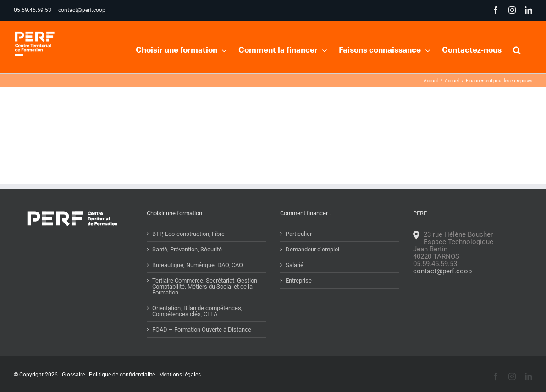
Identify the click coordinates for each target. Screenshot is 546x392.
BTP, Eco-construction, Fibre (188, 252)
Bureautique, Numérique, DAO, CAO (198, 283)
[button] (517, 49)
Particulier (299, 252)
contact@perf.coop (82, 10)
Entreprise (299, 298)
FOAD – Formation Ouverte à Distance (202, 347)
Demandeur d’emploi (312, 267)
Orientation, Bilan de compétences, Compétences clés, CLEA (197, 329)
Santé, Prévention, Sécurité (187, 267)
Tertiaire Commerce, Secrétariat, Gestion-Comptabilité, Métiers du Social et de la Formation (206, 304)
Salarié (295, 283)
